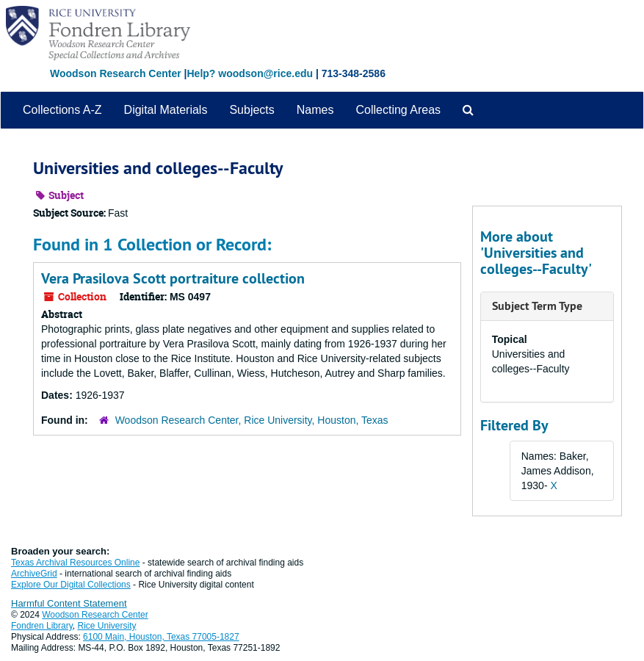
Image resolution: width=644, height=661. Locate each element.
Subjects (252, 110)
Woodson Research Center (116, 73)
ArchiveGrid (34, 574)
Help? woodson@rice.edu (250, 73)
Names (315, 110)
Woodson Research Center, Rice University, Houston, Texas (252, 420)
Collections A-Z (62, 110)
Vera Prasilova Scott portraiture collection (173, 278)
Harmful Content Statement (69, 603)
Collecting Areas (398, 110)
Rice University (107, 626)
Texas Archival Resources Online (75, 563)
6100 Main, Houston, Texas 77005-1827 (161, 637)
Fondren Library (42, 626)
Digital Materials (166, 110)
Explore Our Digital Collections (71, 585)
